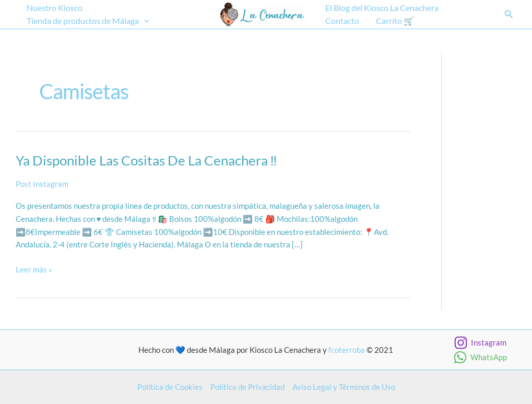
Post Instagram (42, 184)
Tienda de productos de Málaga (88, 21)
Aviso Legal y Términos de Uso (344, 387)
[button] (509, 14)
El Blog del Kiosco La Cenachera (382, 8)
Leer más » (34, 270)
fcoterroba (347, 350)
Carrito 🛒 (395, 21)
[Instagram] (480, 343)
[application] (144, 21)
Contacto (342, 21)
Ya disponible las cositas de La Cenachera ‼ (146, 160)
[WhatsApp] (480, 357)
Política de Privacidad (247, 387)
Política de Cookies (170, 387)
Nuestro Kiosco (55, 8)
